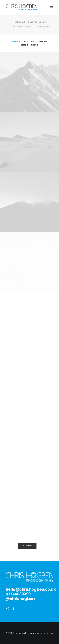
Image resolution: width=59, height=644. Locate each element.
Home (13, 27)
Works (20, 27)
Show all (15, 42)
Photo (35, 45)
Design (24, 45)
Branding (43, 42)
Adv (33, 42)
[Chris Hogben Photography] (21, 7)
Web (26, 42)
